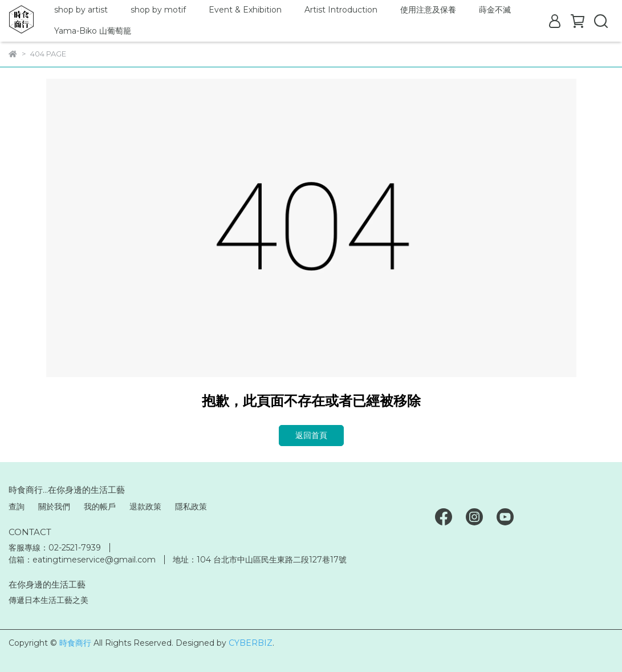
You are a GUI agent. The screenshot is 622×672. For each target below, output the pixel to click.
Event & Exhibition (245, 10)
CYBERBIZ (251, 643)
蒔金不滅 (495, 10)
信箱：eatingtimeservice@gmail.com (82, 560)
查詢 (17, 507)
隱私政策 (191, 507)
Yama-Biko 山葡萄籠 (93, 31)
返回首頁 (311, 435)
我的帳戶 (100, 507)
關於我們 (54, 507)
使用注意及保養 (428, 10)
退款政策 (145, 507)
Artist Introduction (341, 10)
